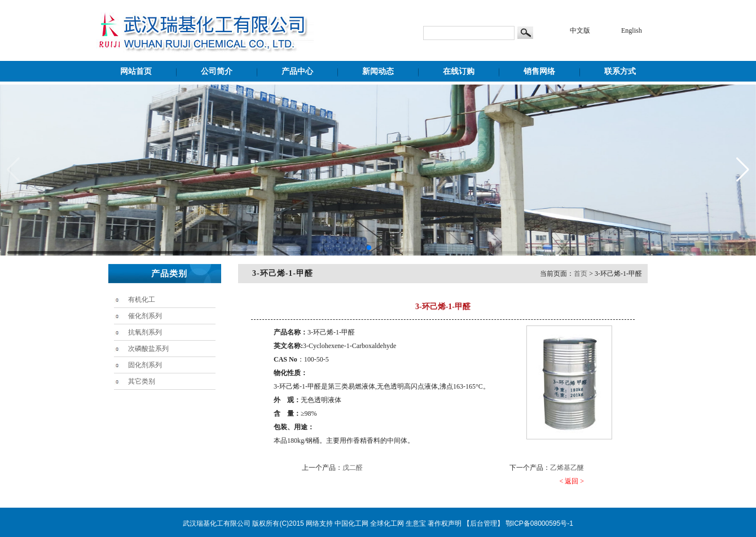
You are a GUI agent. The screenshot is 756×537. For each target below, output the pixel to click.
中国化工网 (351, 523)
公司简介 (217, 71)
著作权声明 (445, 523)
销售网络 (539, 71)
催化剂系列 (145, 316)
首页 (581, 274)
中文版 (580, 30)
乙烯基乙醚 (567, 468)
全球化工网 (387, 523)
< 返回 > (572, 481)
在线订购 (459, 71)
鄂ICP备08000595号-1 (539, 523)
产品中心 (297, 71)
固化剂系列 (145, 365)
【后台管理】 (484, 523)
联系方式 (620, 71)
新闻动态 (378, 71)
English (632, 30)
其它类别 (142, 381)
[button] (369, 248)
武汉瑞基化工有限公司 (217, 523)
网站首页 (136, 71)
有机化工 (142, 300)
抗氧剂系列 (145, 332)
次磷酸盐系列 (148, 349)
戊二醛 (353, 468)
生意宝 (416, 523)
